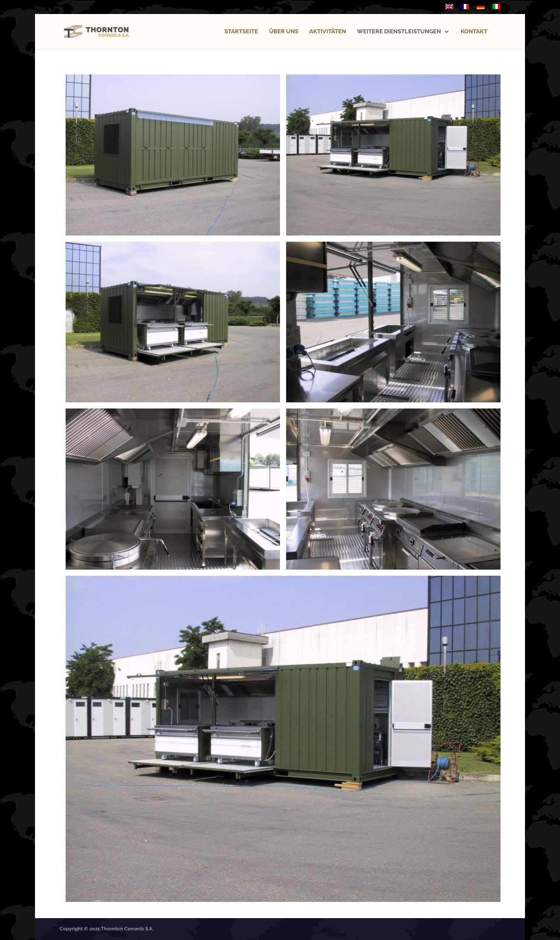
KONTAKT (474, 32)
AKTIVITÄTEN (328, 32)
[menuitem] (449, 9)
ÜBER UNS (284, 32)
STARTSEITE (241, 32)
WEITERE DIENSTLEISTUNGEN (399, 32)
